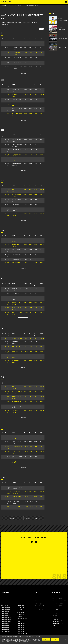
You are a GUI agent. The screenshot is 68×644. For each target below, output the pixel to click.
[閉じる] (66, 639)
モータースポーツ (56, 593)
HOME (3, 6)
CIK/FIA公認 (21, 615)
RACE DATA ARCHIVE (57, 622)
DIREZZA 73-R (6, 629)
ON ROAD (3, 596)
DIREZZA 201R (6, 623)
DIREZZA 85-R (6, 627)
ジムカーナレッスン (40, 602)
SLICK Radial (21, 598)
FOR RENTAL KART (23, 618)
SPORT (19, 622)
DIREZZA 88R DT (6, 609)
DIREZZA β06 (21, 626)
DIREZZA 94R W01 (7, 621)
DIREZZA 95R (5, 625)
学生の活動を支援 (40, 606)
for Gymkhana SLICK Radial (25, 600)
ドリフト (55, 618)
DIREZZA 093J (6, 602)
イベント (37, 593)
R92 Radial (21, 602)
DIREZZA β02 (21, 628)
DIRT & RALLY (4, 605)
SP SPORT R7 (21, 607)
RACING (19, 596)
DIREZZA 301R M (6, 613)
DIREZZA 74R (5, 611)
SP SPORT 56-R (6, 631)
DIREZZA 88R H (6, 607)
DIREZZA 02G (6, 600)
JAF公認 (20, 617)
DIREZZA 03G (6, 598)
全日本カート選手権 (57, 606)
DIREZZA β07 (21, 624)
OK (55, 639)
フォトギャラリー (40, 610)
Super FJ (55, 614)
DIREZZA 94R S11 (7, 619)
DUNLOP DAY (39, 598)
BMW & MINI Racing (57, 620)
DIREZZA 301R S (6, 615)
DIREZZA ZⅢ (21, 632)
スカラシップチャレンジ (41, 600)
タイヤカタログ (5, 593)
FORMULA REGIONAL (58, 608)
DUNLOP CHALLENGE (41, 596)
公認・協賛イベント (40, 604)
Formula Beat (56, 612)
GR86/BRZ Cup (56, 616)
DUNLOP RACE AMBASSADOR (42, 608)
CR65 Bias (21, 609)
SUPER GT (55, 596)
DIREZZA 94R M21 (7, 617)
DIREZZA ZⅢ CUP (22, 634)
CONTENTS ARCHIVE (57, 624)
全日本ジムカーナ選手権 (58, 604)
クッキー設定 (46, 639)
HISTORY (55, 626)
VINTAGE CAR (20, 605)
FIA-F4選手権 (56, 610)
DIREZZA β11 (21, 630)
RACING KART (20, 613)
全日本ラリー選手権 (57, 598)
